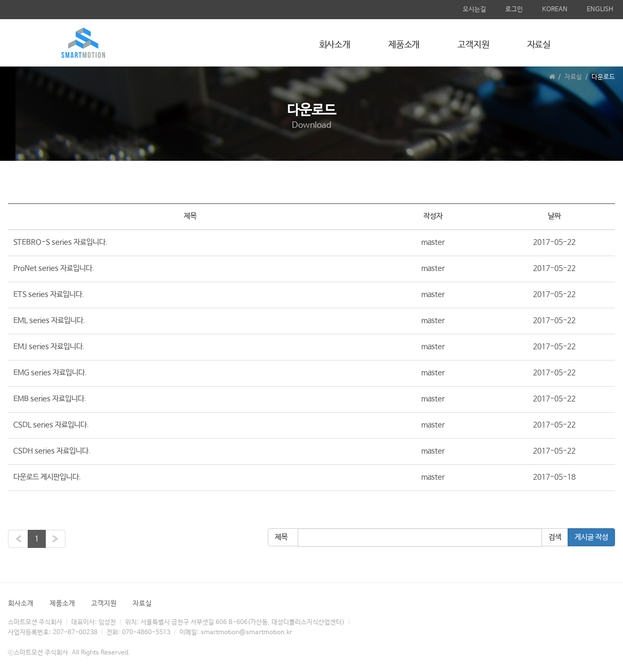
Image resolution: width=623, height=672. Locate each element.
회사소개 (335, 45)
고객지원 (473, 45)
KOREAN (555, 10)
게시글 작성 (591, 537)
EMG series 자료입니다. (50, 373)
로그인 (514, 10)
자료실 (539, 45)
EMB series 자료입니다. (50, 399)
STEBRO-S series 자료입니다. (60, 242)
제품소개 (404, 45)
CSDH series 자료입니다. (52, 451)
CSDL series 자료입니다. (51, 425)
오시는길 (474, 10)
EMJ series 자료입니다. (49, 347)
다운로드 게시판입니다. (47, 477)
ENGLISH (600, 10)
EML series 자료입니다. (49, 321)
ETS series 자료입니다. (49, 294)
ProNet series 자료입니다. (54, 268)
